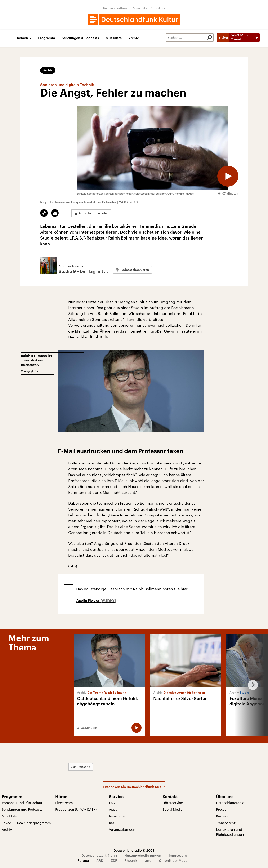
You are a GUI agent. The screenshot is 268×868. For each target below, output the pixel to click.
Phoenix (131, 860)
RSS (112, 823)
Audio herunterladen (94, 213)
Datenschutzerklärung (99, 855)
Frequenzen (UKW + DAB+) (76, 809)
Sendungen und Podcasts (22, 809)
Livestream (64, 803)
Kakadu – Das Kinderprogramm (26, 823)
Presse (221, 809)
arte (148, 860)
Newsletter (117, 816)
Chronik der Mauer (174, 860)
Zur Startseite (81, 767)
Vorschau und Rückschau (22, 803)
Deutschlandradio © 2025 (134, 850)
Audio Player (88, 601)
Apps (113, 809)
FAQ (112, 803)
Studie (137, 308)
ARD (100, 860)
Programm (47, 38)
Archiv (133, 38)
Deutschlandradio (230, 803)
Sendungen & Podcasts (80, 38)
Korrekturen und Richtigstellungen (230, 832)
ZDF (114, 860)
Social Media (173, 809)
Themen (22, 38)
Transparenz (226, 823)
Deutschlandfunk (115, 8)
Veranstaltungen (122, 829)
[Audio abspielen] (228, 176)
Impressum (178, 855)
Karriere (222, 816)
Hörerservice (173, 803)
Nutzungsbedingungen (143, 855)
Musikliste (114, 38)
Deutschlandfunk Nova (149, 8)
